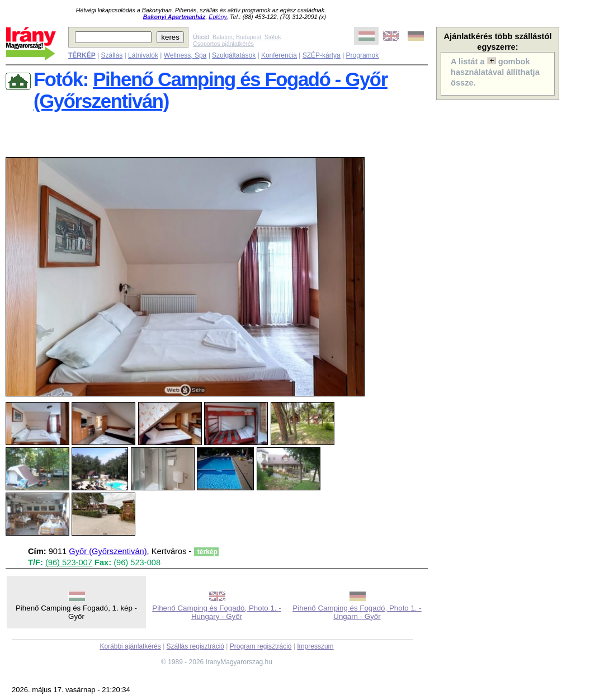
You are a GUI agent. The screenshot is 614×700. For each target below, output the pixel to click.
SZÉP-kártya (322, 55)
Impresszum (315, 646)
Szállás (112, 55)
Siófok (273, 37)
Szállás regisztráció (195, 646)
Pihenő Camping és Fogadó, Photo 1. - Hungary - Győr (216, 612)
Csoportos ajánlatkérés (223, 44)
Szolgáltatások (234, 55)
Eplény (218, 17)
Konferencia (279, 55)
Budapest (249, 37)
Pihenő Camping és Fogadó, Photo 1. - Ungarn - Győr (357, 612)
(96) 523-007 (69, 562)
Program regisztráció (261, 646)
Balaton (223, 37)
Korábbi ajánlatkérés (130, 646)
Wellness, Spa (185, 55)
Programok (363, 55)
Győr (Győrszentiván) (108, 551)
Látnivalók (143, 55)
